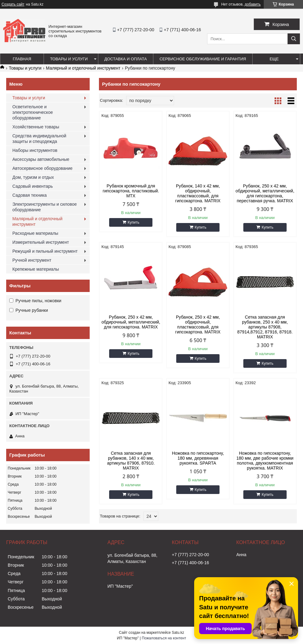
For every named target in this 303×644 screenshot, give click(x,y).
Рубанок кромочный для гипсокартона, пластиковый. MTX (131, 191)
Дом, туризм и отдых (33, 177)
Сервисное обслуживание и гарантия (203, 59)
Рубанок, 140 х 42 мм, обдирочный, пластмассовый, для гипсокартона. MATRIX (198, 193)
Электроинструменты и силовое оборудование (45, 207)
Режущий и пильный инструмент (45, 251)
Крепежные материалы (36, 269)
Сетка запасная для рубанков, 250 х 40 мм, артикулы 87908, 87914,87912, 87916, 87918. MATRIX (265, 327)
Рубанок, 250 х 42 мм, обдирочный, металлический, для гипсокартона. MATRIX (131, 322)
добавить (253, 4)
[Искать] (294, 39)
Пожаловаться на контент (164, 638)
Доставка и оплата (126, 59)
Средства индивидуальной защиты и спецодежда (39, 139)
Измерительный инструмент (41, 242)
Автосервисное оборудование (43, 168)
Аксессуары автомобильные (41, 159)
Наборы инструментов (35, 150)
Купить (134, 222)
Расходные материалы (35, 233)
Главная (22, 59)
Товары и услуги (69, 59)
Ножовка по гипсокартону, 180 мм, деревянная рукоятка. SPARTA (198, 458)
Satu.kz (178, 633)
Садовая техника (30, 195)
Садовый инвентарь (33, 186)
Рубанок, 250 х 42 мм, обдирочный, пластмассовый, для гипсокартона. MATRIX (198, 324)
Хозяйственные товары (36, 127)
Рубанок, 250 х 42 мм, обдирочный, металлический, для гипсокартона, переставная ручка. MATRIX (265, 193)
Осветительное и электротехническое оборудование (33, 112)
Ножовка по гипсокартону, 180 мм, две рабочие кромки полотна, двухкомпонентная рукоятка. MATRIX (265, 461)
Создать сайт (13, 4)
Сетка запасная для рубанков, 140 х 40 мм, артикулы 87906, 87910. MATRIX (131, 461)
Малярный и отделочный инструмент (83, 68)
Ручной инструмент (32, 260)
